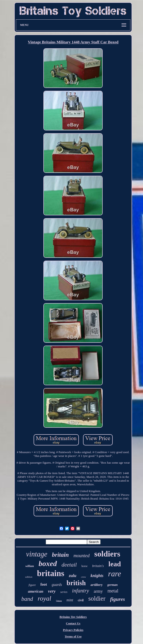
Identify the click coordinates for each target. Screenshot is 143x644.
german (112, 585)
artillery (97, 585)
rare (115, 574)
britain (60, 555)
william (30, 566)
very (52, 591)
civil (81, 600)
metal (113, 591)
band (27, 599)
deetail (69, 565)
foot (44, 584)
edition (29, 577)
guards (57, 585)
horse (84, 566)
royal (44, 598)
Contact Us (73, 623)
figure (32, 585)
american (36, 591)
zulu (73, 576)
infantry (81, 591)
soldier (97, 598)
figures (118, 599)
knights (97, 576)
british (76, 583)
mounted (82, 556)
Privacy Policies (73, 630)
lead (115, 564)
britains (51, 573)
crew (83, 577)
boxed (48, 563)
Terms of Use (73, 636)
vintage (37, 554)
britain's (98, 566)
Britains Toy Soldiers (73, 617)
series (64, 592)
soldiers (107, 554)
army (98, 591)
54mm (59, 601)
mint (70, 600)
